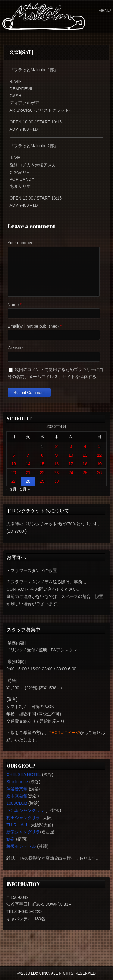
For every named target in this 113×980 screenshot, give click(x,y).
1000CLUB (17, 803)
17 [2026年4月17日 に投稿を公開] (71, 464)
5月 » (25, 489)
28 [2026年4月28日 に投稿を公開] (28, 481)
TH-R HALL (17, 825)
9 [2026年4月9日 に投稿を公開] (57, 455)
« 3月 (11, 489)
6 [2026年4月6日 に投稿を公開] (14, 455)
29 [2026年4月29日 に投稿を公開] (42, 481)
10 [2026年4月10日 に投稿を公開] (71, 455)
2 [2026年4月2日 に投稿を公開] (57, 446)
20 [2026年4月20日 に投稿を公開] (14, 473)
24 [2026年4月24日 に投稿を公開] (71, 473)
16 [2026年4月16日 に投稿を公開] (57, 464)
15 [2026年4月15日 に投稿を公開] (42, 464)
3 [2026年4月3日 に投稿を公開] (71, 446)
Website (15, 348)
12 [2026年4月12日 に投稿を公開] (99, 455)
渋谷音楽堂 (17, 789)
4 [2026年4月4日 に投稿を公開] (85, 446)
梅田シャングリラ (23, 818)
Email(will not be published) (33, 326)
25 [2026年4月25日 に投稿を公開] (85, 473)
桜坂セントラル (21, 846)
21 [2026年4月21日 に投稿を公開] (28, 473)
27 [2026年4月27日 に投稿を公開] (14, 481)
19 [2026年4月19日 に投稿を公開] (99, 464)
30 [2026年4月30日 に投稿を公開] (57, 481)
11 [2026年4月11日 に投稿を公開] (85, 455)
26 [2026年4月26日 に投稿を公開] (99, 473)
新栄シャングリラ (23, 832)
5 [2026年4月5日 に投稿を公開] (99, 446)
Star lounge (17, 782)
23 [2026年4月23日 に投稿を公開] (57, 473)
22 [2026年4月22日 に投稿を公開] (42, 473)
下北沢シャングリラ (25, 810)
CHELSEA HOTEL (24, 774)
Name (13, 305)
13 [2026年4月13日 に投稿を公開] (14, 464)
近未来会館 (17, 796)
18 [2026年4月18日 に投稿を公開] (85, 464)
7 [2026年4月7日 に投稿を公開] (28, 455)
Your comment (21, 243)
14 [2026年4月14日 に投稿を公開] (28, 464)
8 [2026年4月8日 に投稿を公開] (42, 455)
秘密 (11, 839)
